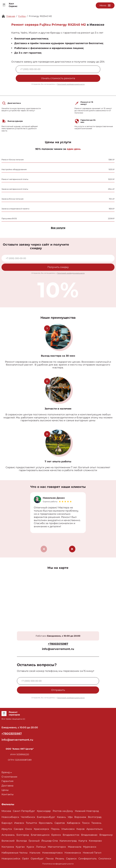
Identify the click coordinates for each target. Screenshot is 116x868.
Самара (19, 829)
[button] (72, 549)
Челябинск (28, 817)
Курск (30, 847)
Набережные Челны (15, 853)
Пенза (50, 859)
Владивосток (71, 835)
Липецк (41, 847)
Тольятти (31, 823)
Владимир (106, 835)
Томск (86, 823)
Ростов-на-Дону (63, 811)
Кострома (8, 847)
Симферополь (88, 859)
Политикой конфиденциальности (71, 84)
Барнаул (7, 823)
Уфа (70, 817)
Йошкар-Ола (50, 841)
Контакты (8, 794)
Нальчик (35, 853)
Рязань (60, 859)
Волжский (8, 841)
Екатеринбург (46, 817)
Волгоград (95, 817)
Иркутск (7, 829)
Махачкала (75, 847)
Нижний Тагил (92, 853)
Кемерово (95, 841)
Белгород (23, 835)
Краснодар (44, 811)
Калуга (83, 841)
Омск (29, 829)
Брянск (56, 835)
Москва (6, 811)
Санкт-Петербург (24, 811)
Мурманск (90, 847)
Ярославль (46, 823)
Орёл (26, 859)
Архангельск (95, 829)
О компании (9, 777)
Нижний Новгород (87, 811)
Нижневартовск (52, 853)
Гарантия (7, 781)
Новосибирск (10, 817)
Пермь (55, 829)
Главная (11, 16)
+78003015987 (58, 644)
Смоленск (105, 859)
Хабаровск (73, 823)
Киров (81, 829)
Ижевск (19, 823)
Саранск (71, 859)
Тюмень (96, 823)
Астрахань (8, 835)
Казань (61, 817)
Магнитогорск (57, 847)
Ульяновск (68, 829)
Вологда (22, 841)
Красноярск (42, 829)
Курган (20, 847)
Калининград (68, 841)
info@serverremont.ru (58, 649)
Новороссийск (11, 859)
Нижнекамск (73, 853)
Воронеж (80, 817)
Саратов (60, 823)
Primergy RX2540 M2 (40, 16)
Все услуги (58, 228)
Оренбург (37, 859)
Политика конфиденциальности (58, 864)
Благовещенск (40, 835)
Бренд (7, 772)
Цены (5, 790)
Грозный (34, 841)
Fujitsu (22, 16)
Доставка (7, 786)
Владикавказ (89, 835)
